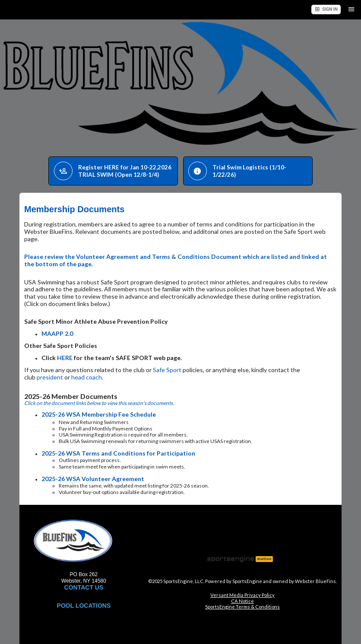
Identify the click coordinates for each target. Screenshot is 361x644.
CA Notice (242, 601)
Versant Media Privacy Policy (242, 595)
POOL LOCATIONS (84, 606)
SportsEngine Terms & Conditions (242, 607)
